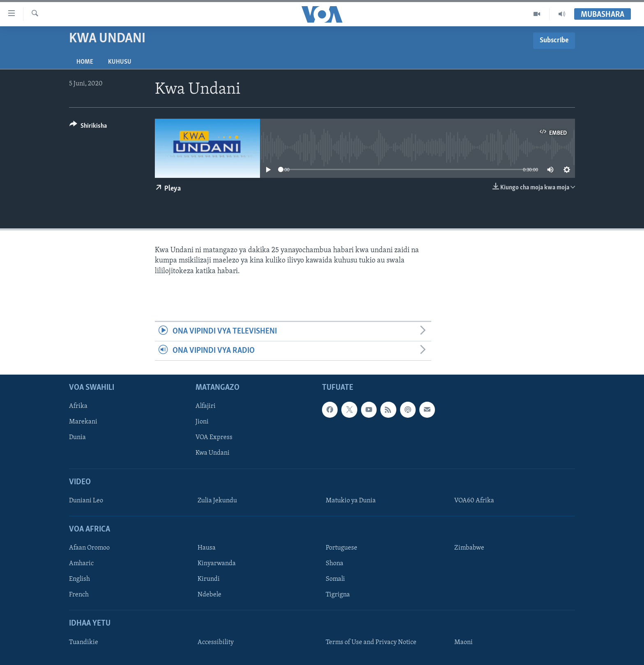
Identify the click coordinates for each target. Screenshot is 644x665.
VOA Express (214, 438)
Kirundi (209, 580)
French (79, 595)
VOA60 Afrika (474, 501)
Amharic (81, 564)
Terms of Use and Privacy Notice (371, 642)
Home (85, 62)
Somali (335, 580)
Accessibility (216, 642)
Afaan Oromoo (89, 548)
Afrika (78, 407)
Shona (335, 564)
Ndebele (209, 595)
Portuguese (342, 548)
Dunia (77, 438)
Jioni (202, 422)
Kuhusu (120, 62)
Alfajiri (206, 407)
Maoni (463, 642)
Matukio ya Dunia (351, 501)
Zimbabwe (469, 548)
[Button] (88, 127)
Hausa (207, 548)
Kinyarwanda (217, 564)
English (79, 580)
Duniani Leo (86, 501)
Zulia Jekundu (217, 501)
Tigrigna (338, 595)
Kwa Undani (213, 453)
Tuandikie (84, 642)
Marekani (83, 422)
